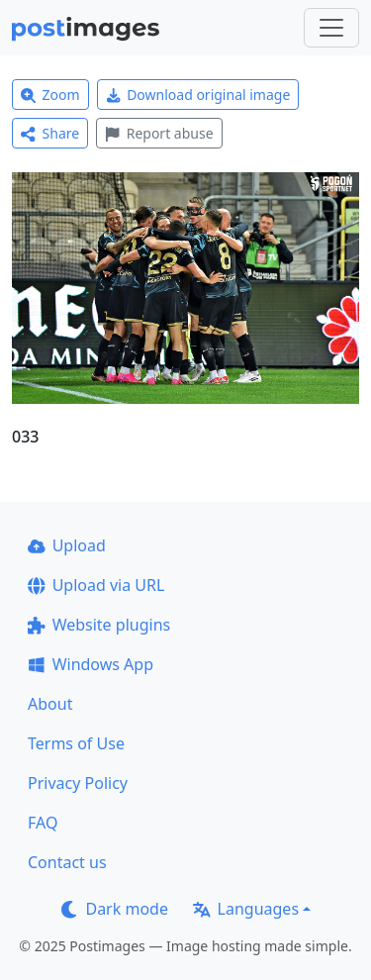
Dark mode (115, 909)
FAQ (43, 823)
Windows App (91, 664)
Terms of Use (76, 743)
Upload (67, 545)
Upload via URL (96, 585)
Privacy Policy (78, 783)
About (50, 704)
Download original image (198, 95)
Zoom (50, 95)
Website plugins (99, 625)
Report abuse (159, 133)
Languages (246, 909)
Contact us (67, 862)
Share (50, 133)
